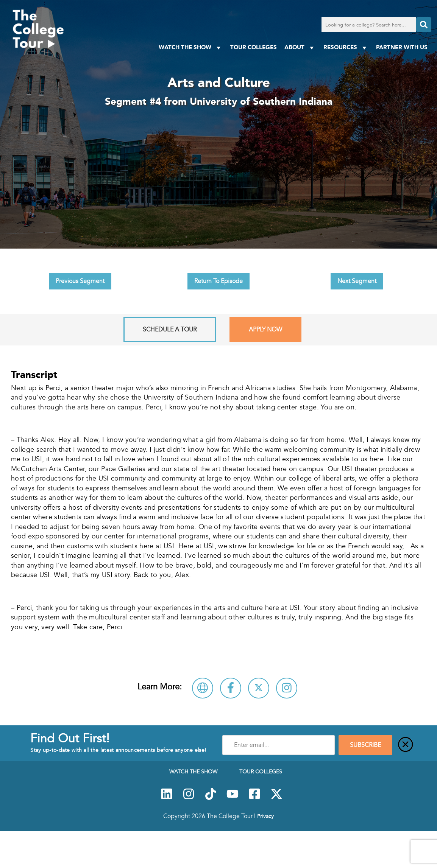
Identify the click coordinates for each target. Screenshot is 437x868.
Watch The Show (191, 47)
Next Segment (357, 281)
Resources (346, 47)
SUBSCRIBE (365, 745)
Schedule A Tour (170, 330)
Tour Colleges (254, 47)
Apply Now (265, 330)
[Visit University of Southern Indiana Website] (203, 688)
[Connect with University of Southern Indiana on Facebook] (231, 688)
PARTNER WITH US (402, 47)
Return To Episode (218, 281)
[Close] (406, 745)
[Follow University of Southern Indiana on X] (259, 688)
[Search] (424, 25)
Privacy (265, 816)
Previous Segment (80, 281)
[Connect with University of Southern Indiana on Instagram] (287, 688)
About (300, 47)
